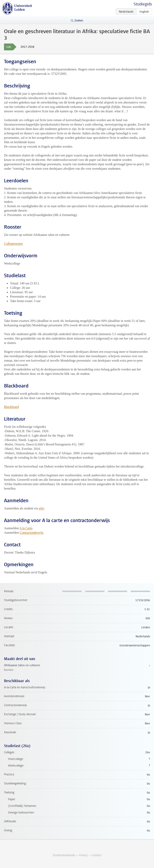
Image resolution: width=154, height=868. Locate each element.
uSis (42, 508)
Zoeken (79, 21)
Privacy (83, 855)
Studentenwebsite (64, 855)
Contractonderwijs (31, 533)
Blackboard (11, 407)
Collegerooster (13, 244)
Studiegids (143, 4)
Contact (97, 855)
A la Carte (26, 528)
